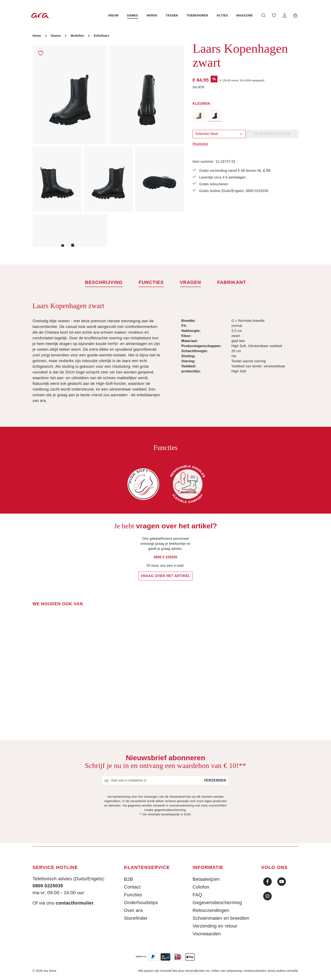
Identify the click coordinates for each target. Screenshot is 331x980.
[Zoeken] (263, 15)
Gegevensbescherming (217, 903)
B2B (128, 879)
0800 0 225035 (165, 557)
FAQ (197, 895)
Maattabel (200, 144)
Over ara (133, 910)
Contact (132, 887)
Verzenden (215, 780)
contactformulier (75, 903)
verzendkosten (195, 971)
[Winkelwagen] (295, 15)
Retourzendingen (211, 910)
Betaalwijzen (206, 879)
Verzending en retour (215, 926)
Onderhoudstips (141, 903)
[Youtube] (282, 882)
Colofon (201, 887)
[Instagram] (267, 896)
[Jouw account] (284, 15)
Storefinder (136, 918)
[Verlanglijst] (273, 15)
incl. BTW (198, 87)
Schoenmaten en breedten (221, 918)
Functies (133, 895)
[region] (108, 146)
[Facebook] (267, 882)
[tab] (104, 283)
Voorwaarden (207, 934)
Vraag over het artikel (166, 576)
